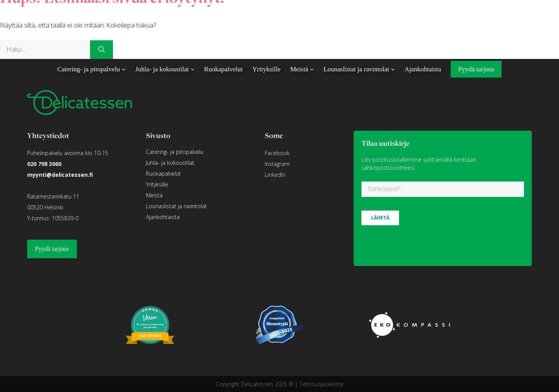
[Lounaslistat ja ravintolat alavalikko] (393, 69)
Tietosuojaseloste (321, 384)
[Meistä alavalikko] (312, 69)
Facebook (277, 153)
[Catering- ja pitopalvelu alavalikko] (123, 69)
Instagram (277, 164)
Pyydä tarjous (52, 249)
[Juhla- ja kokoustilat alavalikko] (193, 69)
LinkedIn (275, 175)
